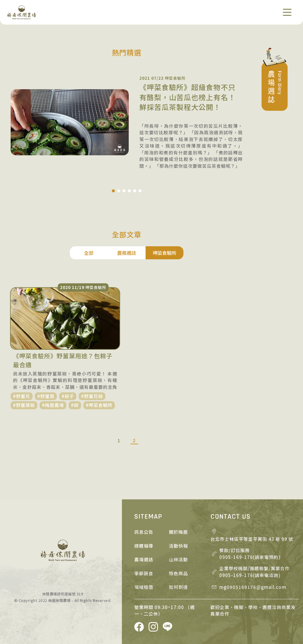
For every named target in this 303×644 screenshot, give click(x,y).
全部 (89, 253)
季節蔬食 (144, 573)
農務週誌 (127, 253)
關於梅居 (178, 532)
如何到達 (178, 587)
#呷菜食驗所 (99, 405)
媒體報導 (144, 546)
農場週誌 (144, 559)
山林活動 (178, 559)
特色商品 (178, 573)
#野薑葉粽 (24, 405)
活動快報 (178, 546)
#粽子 (68, 396)
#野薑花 (22, 396)
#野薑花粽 (92, 396)
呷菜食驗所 (165, 253)
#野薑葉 (46, 396)
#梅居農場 (53, 405)
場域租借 (144, 587)
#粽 (75, 405)
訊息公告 (144, 532)
